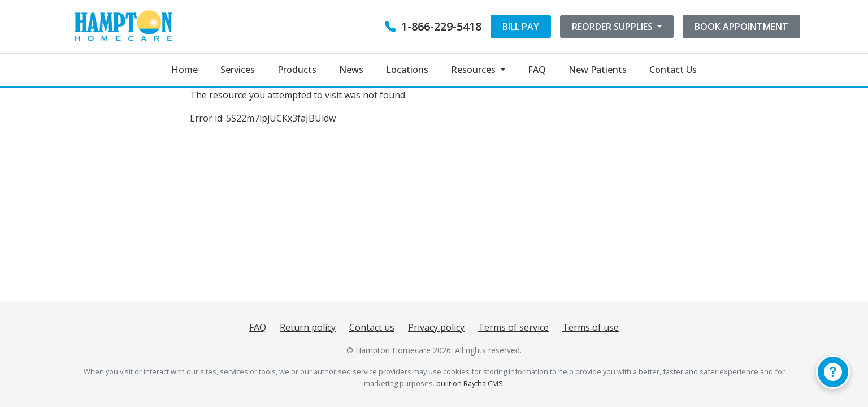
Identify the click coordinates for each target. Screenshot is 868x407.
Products (297, 70)
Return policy (308, 327)
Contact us (372, 327)
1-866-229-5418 (433, 26)
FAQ (537, 70)
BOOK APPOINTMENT (741, 27)
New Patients (598, 70)
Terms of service (513, 327)
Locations (407, 70)
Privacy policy (436, 327)
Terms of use (591, 327)
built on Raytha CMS (470, 383)
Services (238, 70)
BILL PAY (521, 27)
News (351, 70)
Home (185, 70)
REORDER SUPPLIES (613, 27)
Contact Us (673, 70)
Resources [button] (474, 70)
